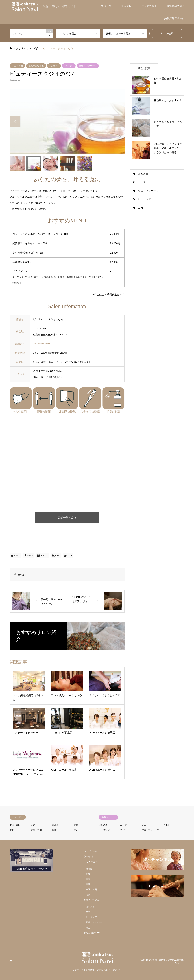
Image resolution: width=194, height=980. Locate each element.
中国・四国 (17, 66)
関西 (76, 830)
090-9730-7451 (42, 344)
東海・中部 (36, 830)
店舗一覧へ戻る (67, 518)
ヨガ (141, 208)
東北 (12, 830)
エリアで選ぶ (149, 6)
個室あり (22, 575)
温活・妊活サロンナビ (163, 960)
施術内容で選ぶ (176, 6)
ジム (144, 825)
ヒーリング (144, 199)
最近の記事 (144, 68)
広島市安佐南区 (36, 66)
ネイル (166, 825)
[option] (67, 122)
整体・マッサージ (88, 66)
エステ (69, 66)
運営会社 (117, 970)
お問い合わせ (104, 970)
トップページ (104, 6)
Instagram (11, 961)
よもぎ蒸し (144, 174)
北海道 (56, 825)
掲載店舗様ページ (174, 18)
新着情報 (126, 6)
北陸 (76, 825)
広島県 (54, 66)
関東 (55, 830)
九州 (33, 825)
